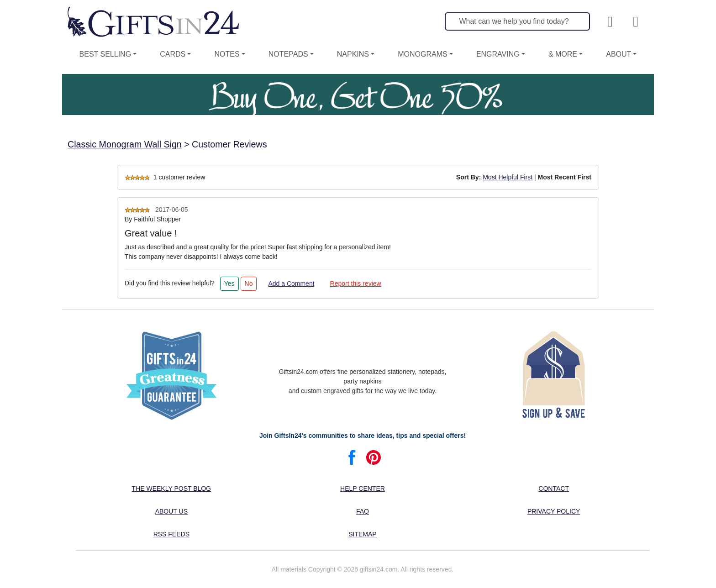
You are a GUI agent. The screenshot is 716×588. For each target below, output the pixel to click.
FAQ (363, 511)
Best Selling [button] (105, 54)
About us (171, 511)
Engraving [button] (498, 54)
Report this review (356, 283)
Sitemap (362, 534)
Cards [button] (173, 54)
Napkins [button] (353, 54)
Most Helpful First (508, 177)
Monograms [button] (422, 54)
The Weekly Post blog (172, 488)
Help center (363, 488)
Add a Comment (291, 283)
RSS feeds (171, 534)
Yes (229, 283)
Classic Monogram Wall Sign (125, 144)
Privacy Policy (554, 511)
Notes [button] (227, 54)
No (249, 283)
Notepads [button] (288, 54)
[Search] (517, 21)
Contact (554, 488)
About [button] (619, 54)
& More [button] (563, 54)
